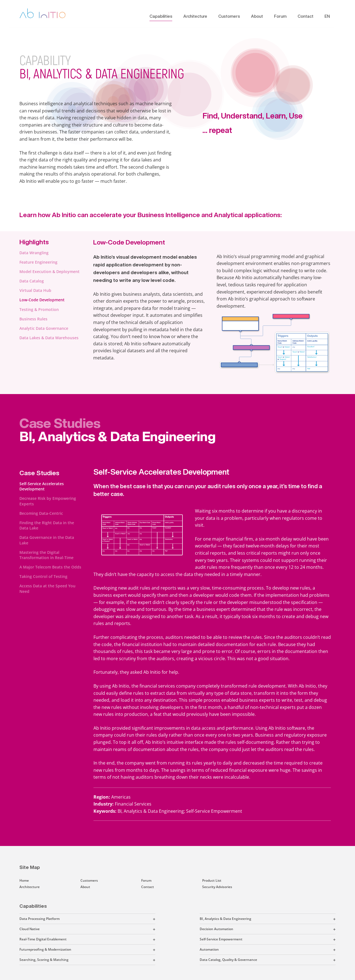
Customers (229, 16)
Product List (212, 880)
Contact (305, 16)
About (257, 16)
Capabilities (161, 16)
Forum (280, 16)
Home (24, 880)
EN (327, 16)
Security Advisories (217, 887)
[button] (107, 919)
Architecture (195, 16)
